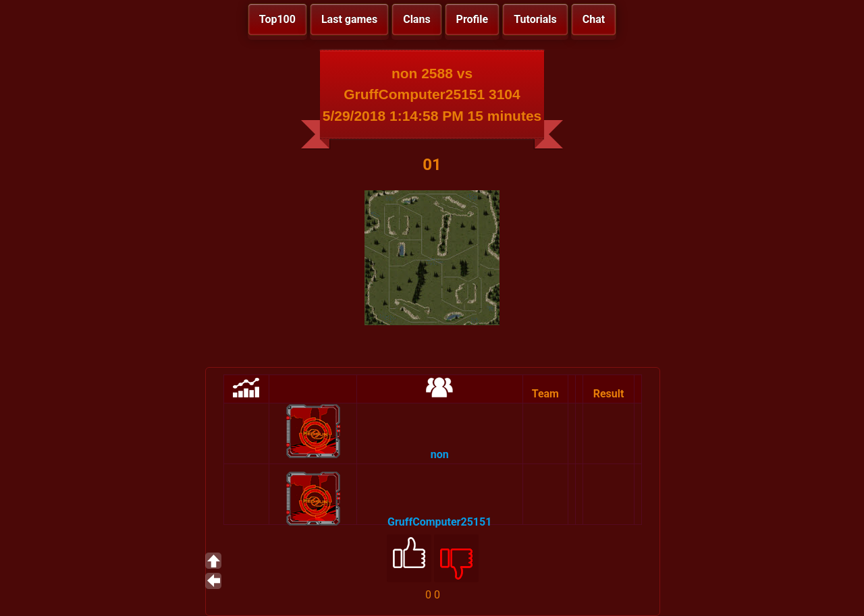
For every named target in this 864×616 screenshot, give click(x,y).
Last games (349, 19)
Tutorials (535, 19)
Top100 (277, 19)
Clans (416, 19)
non (440, 454)
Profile (473, 19)
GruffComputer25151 (439, 522)
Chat (594, 19)
